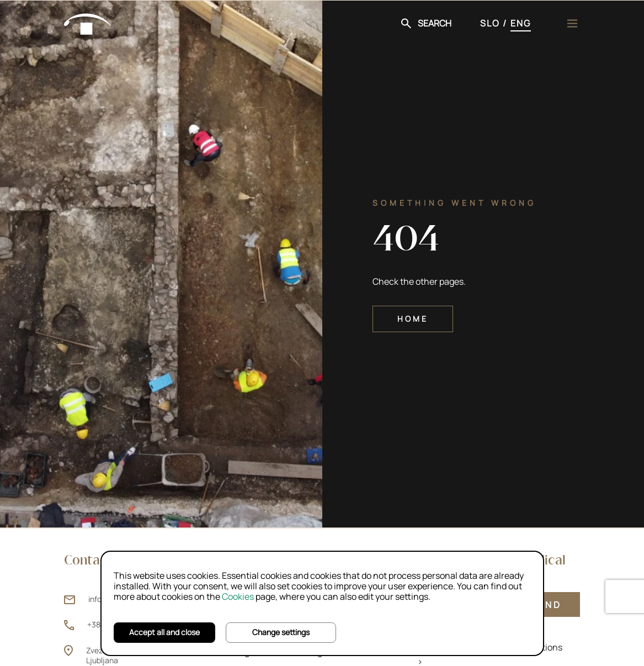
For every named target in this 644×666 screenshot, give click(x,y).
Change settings (281, 632)
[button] (426, 23)
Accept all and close (164, 632)
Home (413, 319)
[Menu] (572, 23)
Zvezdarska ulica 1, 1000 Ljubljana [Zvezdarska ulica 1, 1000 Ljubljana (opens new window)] (128, 655)
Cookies (238, 596)
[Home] (88, 22)
